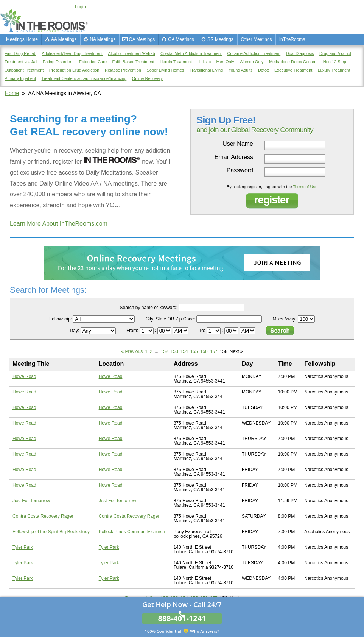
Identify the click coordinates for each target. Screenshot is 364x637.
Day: (75, 331)
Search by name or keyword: (149, 308)
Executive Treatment (293, 70)
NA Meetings (103, 39)
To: (203, 331)
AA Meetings (64, 39)
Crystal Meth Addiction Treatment (191, 53)
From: (133, 331)
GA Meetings (181, 39)
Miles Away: (285, 319)
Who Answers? (182, 631)
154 (184, 351)
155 (194, 351)
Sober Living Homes (165, 70)
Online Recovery (147, 78)
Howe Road (24, 376)
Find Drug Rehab (20, 53)
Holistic (204, 62)
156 (204, 351)
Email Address (234, 157)
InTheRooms (292, 39)
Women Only (251, 62)
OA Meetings (142, 39)
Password (240, 170)
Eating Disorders (58, 62)
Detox (264, 70)
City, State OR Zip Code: (170, 319)
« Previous (132, 351)
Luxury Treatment (334, 70)
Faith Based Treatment (133, 62)
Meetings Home (22, 39)
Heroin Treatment (176, 62)
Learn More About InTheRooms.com (59, 224)
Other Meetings (257, 39)
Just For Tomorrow (31, 501)
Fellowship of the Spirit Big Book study (51, 532)
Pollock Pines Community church (132, 532)
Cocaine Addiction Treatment (254, 53)
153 (174, 351)
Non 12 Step (335, 62)
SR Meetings (220, 39)
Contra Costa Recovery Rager (43, 516)
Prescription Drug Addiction (74, 70)
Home (12, 93)
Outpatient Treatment (24, 70)
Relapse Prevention (123, 70)
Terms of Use (305, 187)
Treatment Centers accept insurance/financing (84, 78)
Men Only (225, 62)
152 (165, 351)
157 (214, 351)
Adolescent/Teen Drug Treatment (72, 53)
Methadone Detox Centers (293, 62)
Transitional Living (206, 70)
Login (80, 7)
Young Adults (241, 70)
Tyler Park (23, 547)
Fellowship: (61, 319)
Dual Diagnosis (300, 53)
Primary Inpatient (20, 78)
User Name (238, 144)
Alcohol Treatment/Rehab (132, 53)
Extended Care (93, 62)
